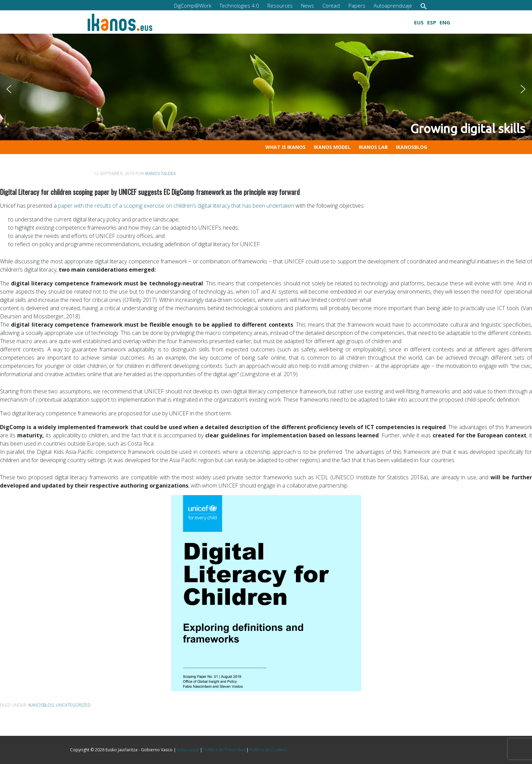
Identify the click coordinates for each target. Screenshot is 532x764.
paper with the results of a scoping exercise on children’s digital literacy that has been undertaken (176, 206)
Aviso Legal (188, 750)
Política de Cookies (268, 750)
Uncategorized (73, 705)
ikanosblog (41, 705)
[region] (266, 89)
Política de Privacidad (224, 750)
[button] (424, 6)
